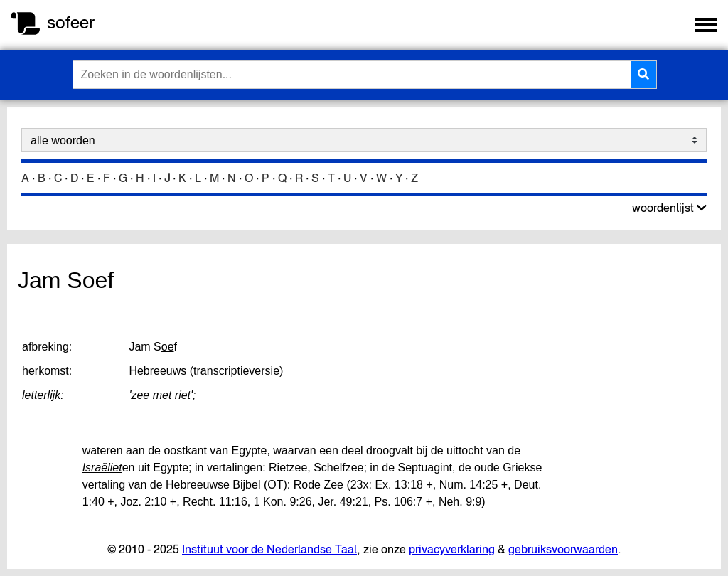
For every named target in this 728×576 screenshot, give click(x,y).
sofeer (71, 22)
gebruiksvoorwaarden (563, 549)
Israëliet (102, 468)
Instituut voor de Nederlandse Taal (269, 549)
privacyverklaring (452, 549)
